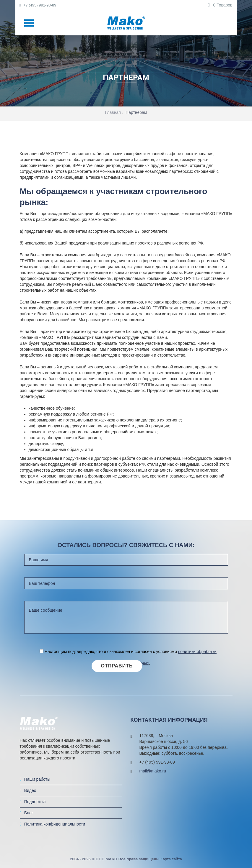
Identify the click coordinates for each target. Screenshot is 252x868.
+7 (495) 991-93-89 (38, 5)
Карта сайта (171, 859)
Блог (29, 813)
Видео (30, 790)
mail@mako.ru (153, 771)
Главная (113, 112)
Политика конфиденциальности (55, 824)
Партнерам (136, 112)
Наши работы (37, 779)
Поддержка (35, 802)
